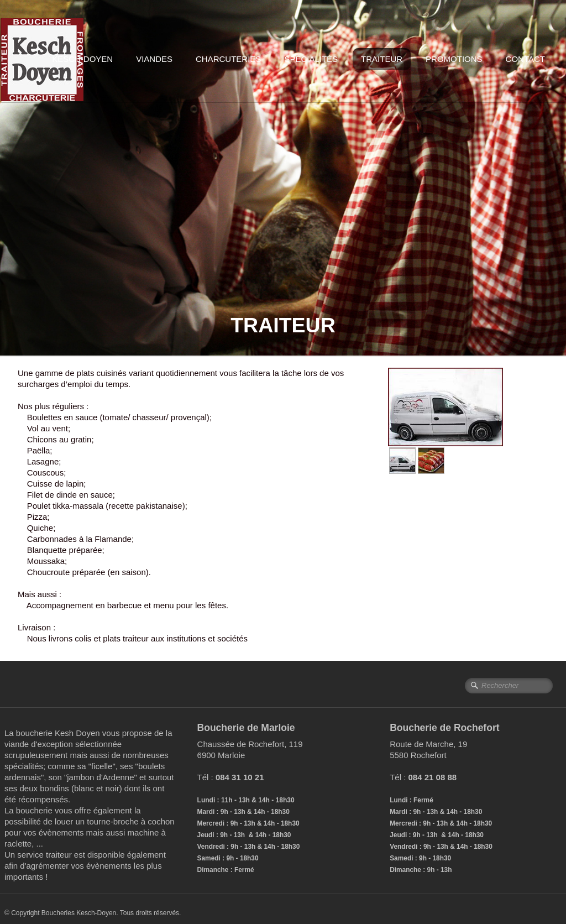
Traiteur (382, 59)
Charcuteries (228, 59)
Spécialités (311, 59)
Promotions (454, 59)
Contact (525, 59)
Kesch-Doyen (82, 59)
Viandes (154, 59)
